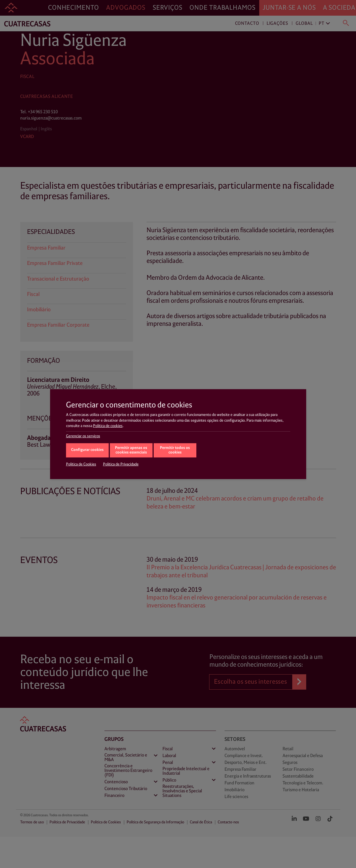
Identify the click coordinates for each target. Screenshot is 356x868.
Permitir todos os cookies (175, 450)
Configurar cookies (87, 450)
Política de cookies (108, 426)
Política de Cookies (81, 464)
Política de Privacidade (121, 464)
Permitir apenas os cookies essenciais (131, 450)
